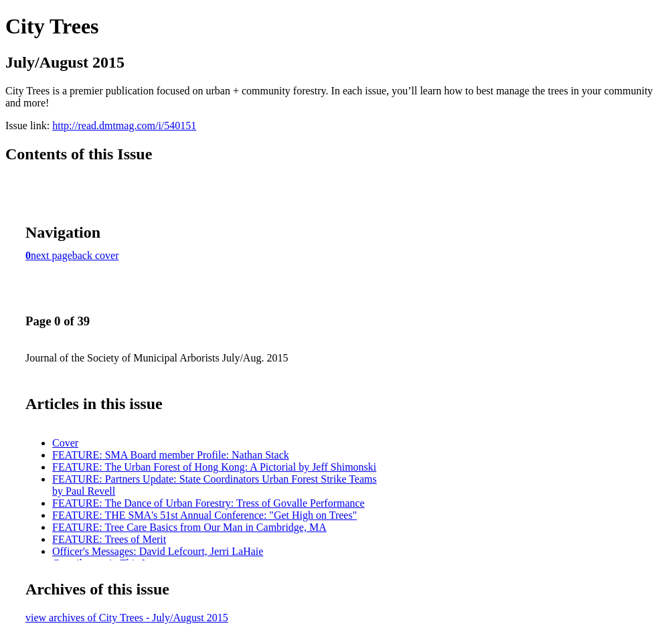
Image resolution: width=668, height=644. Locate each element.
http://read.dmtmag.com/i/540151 (124, 126)
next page (52, 255)
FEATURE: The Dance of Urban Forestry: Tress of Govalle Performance (208, 503)
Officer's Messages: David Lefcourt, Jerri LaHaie (158, 551)
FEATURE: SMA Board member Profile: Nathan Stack (171, 455)
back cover (96, 255)
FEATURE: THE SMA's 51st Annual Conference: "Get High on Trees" (204, 515)
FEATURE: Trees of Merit (109, 539)
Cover (65, 443)
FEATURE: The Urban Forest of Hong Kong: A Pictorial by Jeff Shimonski (214, 467)
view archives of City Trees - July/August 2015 (127, 618)
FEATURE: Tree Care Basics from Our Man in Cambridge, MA (189, 527)
